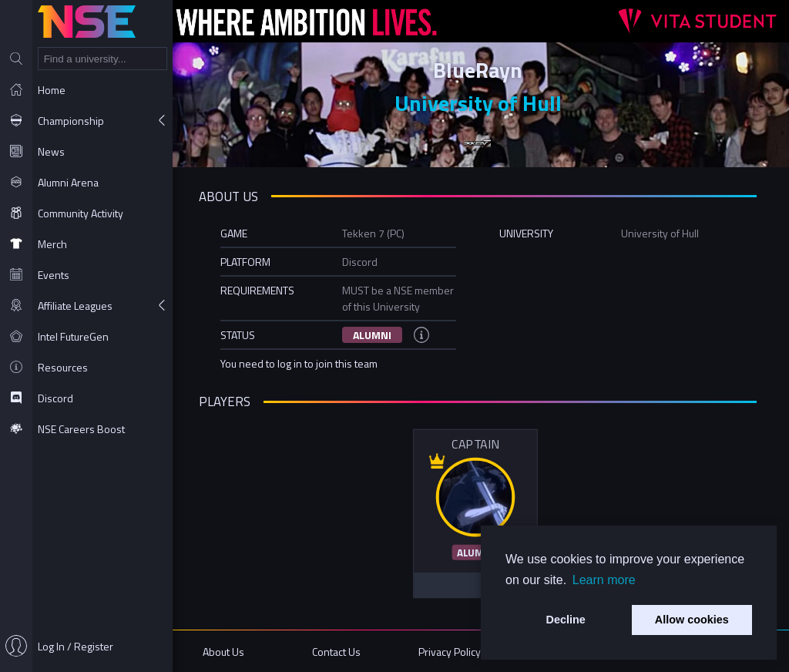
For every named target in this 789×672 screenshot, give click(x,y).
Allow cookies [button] (692, 620)
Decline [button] (566, 620)
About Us (228, 651)
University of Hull (481, 103)
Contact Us (340, 651)
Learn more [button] (604, 580)
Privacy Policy (451, 651)
